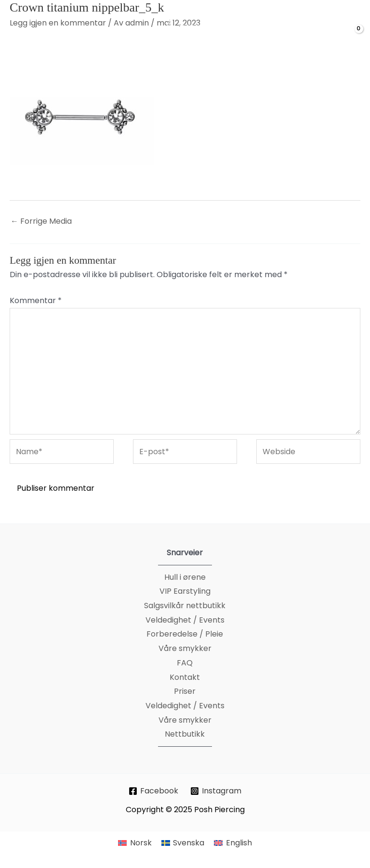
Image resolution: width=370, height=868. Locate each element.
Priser (185, 691)
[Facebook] (154, 791)
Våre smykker (185, 648)
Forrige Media (41, 221)
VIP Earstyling (185, 591)
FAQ (185, 663)
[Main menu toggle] (20, 37)
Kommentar (36, 300)
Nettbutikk (185, 734)
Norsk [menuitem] (141, 843)
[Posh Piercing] (193, 37)
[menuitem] (135, 843)
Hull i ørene (185, 577)
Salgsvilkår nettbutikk (185, 606)
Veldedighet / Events (185, 620)
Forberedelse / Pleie (185, 634)
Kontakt (185, 677)
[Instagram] (216, 791)
